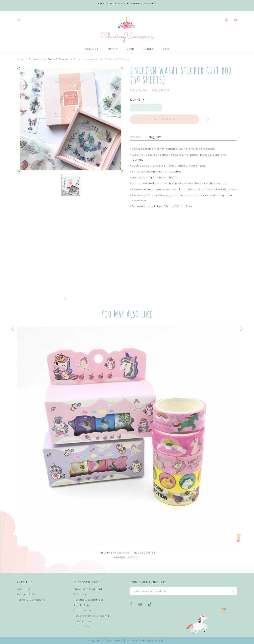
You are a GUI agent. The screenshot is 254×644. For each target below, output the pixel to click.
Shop (130, 49)
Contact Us (82, 626)
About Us (92, 49)
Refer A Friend (84, 621)
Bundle (149, 49)
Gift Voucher (83, 610)
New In (113, 49)
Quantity (137, 100)
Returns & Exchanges (89, 600)
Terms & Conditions (31, 600)
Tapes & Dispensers (60, 59)
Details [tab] (136, 137)
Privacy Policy (27, 594)
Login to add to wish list (207, 119)
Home (20, 59)
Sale (166, 49)
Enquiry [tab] (155, 137)
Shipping (80, 594)
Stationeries (36, 59)
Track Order (82, 605)
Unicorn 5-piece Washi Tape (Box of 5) (127, 553)
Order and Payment (88, 589)
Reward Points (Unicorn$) (92, 616)
